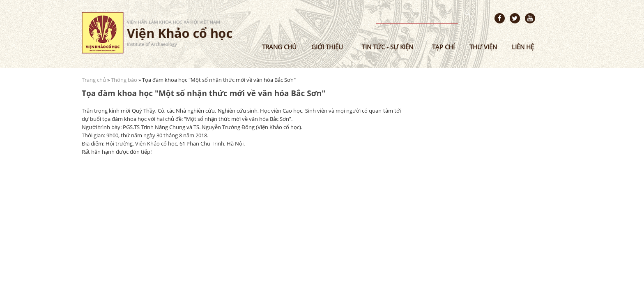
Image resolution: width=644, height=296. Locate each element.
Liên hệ (523, 47)
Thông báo (124, 80)
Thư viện (483, 47)
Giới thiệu (327, 47)
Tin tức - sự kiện (388, 47)
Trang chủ (279, 47)
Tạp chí (443, 47)
